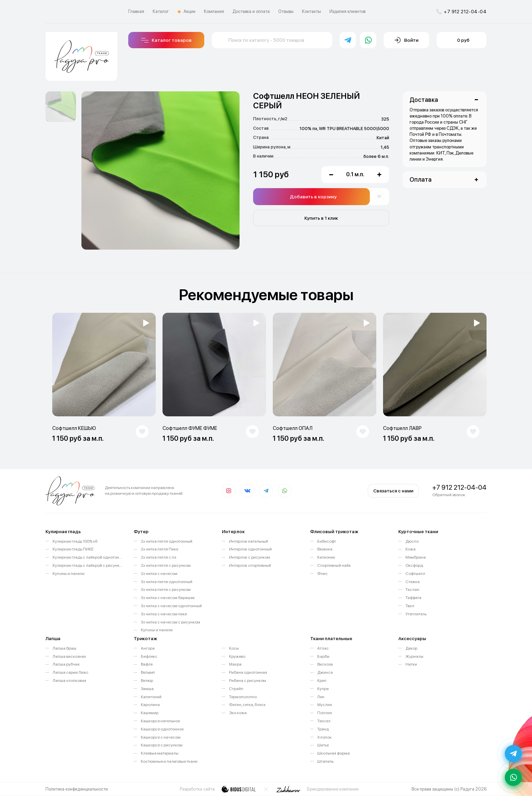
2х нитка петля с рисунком (166, 565)
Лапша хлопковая (69, 681)
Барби (323, 656)
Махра (235, 664)
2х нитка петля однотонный (167, 541)
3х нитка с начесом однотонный (171, 606)
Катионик (326, 557)
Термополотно (243, 697)
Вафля (147, 664)
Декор (411, 648)
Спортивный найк (334, 565)
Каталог (161, 11)
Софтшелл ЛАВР (402, 428)
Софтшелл (415, 574)
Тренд (323, 729)
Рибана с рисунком (248, 681)
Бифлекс (149, 656)
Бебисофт (327, 541)
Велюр (147, 681)
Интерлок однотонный (250, 549)
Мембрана (416, 557)
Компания (214, 11)
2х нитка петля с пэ (158, 557)
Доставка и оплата (251, 11)
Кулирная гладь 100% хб (75, 541)
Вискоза (325, 664)
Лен (321, 697)
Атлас (323, 648)
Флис (322, 574)
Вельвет (148, 672)
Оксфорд (414, 565)
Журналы (414, 656)
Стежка (413, 582)
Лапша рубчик (66, 664)
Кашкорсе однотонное (162, 729)
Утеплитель (416, 614)
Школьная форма (334, 753)
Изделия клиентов (347, 11)
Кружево (237, 656)
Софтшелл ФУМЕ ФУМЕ (190, 428)
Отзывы (286, 11)
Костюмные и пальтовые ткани (169, 761)
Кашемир (150, 713)
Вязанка (325, 549)
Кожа (411, 549)
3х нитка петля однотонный (167, 582)
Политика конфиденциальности (77, 789)
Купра (323, 689)
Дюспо (412, 541)
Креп (322, 681)
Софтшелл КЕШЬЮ (74, 428)
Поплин (325, 713)
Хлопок (324, 737)
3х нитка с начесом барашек (168, 598)
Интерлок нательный (249, 541)
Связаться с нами (393, 491)
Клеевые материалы (160, 753)
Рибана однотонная (248, 672)
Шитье (323, 745)
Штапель (325, 761)
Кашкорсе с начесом (161, 737)
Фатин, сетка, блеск (247, 705)
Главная (136, 11)
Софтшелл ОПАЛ (293, 428)
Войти (406, 40)
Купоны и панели (69, 574)
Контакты (311, 11)
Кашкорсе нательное (160, 721)
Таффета (413, 598)
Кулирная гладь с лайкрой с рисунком (88, 565)
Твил (410, 606)
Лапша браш (64, 648)
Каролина (150, 705)
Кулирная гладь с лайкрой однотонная (88, 557)
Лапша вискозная (69, 656)
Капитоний (151, 697)
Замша (147, 689)
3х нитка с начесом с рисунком (170, 622)
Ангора (148, 648)
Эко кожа (238, 713)
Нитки (411, 664)
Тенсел (324, 721)
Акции (186, 12)
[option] (61, 107)
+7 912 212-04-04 (461, 12)
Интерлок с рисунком (250, 557)
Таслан (412, 590)
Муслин (325, 705)
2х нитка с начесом (159, 574)
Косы (234, 648)
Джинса (325, 672)
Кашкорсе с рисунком (162, 745)
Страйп (236, 689)
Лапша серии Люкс (71, 672)
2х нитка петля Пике (159, 549)
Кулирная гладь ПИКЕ (73, 549)
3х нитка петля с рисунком (166, 590)
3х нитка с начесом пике (164, 614)
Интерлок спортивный (250, 565)
